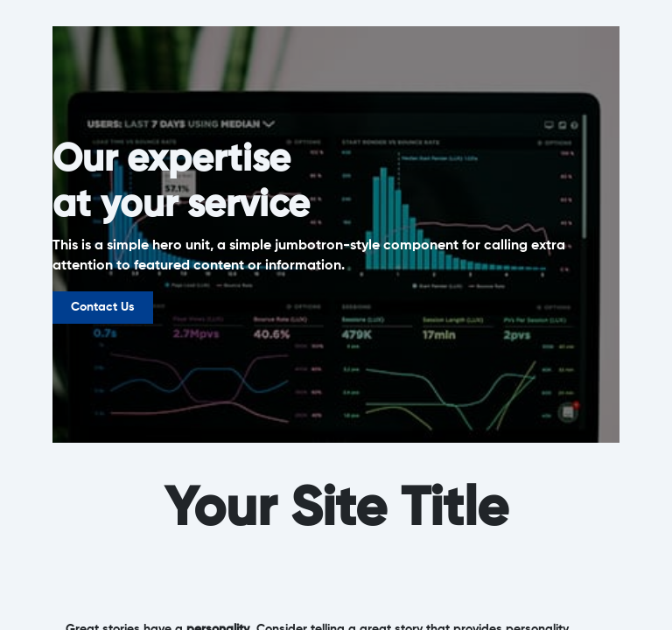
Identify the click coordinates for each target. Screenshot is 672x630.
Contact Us (103, 307)
